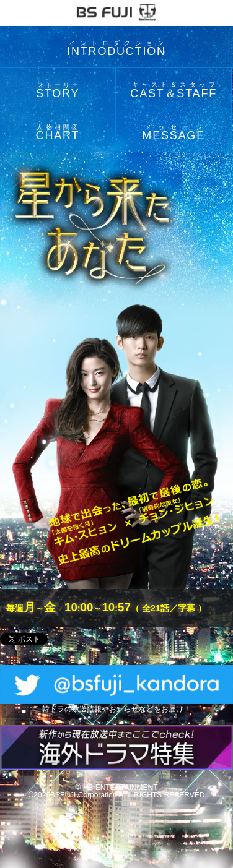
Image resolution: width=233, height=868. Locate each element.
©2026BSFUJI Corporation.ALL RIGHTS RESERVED (117, 795)
